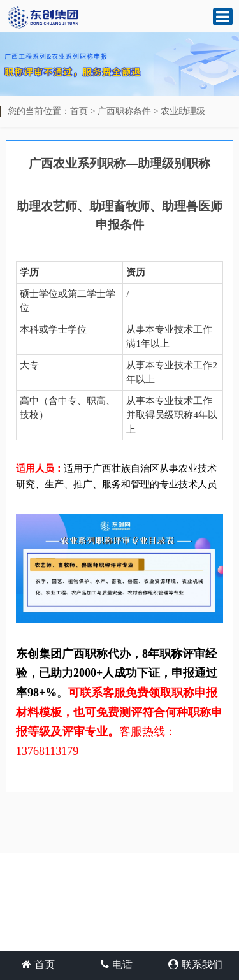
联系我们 (195, 964)
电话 (117, 964)
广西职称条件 (124, 111)
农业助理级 (183, 111)
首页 (79, 111)
